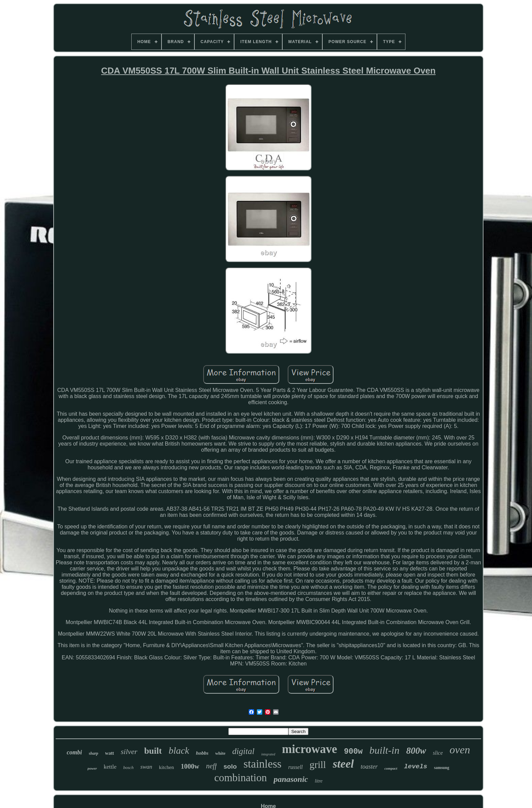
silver (129, 751)
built (153, 751)
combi (74, 752)
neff (211, 766)
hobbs (202, 753)
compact (391, 768)
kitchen (167, 767)
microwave (310, 749)
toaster (369, 767)
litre (319, 781)
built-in (384, 750)
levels (416, 767)
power (92, 768)
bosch (128, 767)
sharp (94, 753)
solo (230, 766)
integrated (268, 754)
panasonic (291, 779)
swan (146, 767)
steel (343, 764)
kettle (110, 767)
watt (110, 753)
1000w (190, 766)
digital (243, 751)
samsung (442, 768)
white (220, 753)
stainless (263, 764)
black (179, 750)
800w (416, 751)
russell (296, 767)
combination (240, 778)
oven (460, 750)
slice (438, 753)
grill (318, 765)
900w (353, 752)
